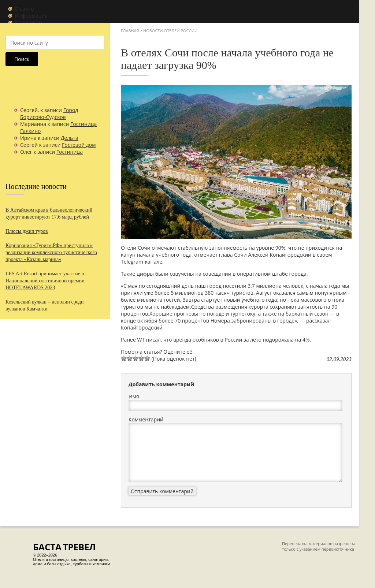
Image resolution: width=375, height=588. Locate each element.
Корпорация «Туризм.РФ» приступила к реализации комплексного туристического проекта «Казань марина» (51, 252)
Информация (31, 16)
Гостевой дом (79, 145)
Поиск (22, 59)
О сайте (24, 9)
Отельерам (29, 23)
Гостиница (70, 152)
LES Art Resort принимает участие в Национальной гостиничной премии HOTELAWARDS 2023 (45, 281)
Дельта (70, 138)
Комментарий (146, 419)
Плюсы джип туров (27, 231)
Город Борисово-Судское (49, 113)
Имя (134, 396)
